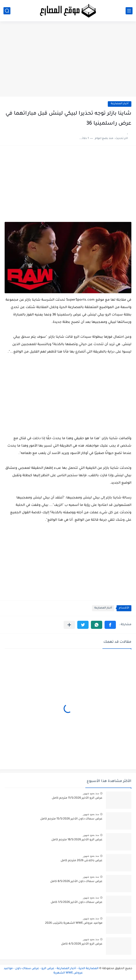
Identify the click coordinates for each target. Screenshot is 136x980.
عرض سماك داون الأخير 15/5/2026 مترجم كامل (71, 819)
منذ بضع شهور (91, 793)
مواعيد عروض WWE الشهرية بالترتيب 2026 (74, 923)
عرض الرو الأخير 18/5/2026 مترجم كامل (77, 840)
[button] (110, 625)
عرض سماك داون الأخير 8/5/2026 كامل (76, 882)
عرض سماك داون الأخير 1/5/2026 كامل (77, 902)
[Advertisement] (68, 61)
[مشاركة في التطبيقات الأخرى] (69, 625)
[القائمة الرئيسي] (129, 11)
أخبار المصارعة (120, 104)
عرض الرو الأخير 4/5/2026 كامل (82, 944)
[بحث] (7, 11)
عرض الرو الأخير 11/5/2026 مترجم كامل (77, 798)
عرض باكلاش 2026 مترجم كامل (82, 861)
